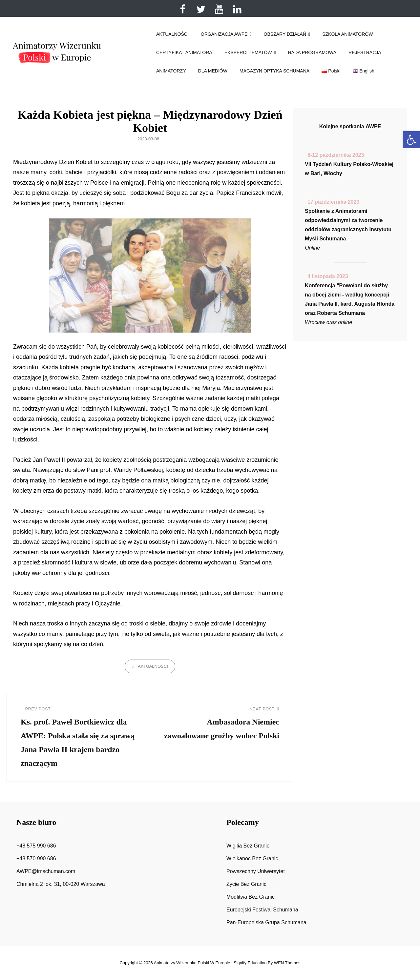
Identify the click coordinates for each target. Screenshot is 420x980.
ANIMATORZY (171, 71)
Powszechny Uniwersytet (256, 871)
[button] (411, 140)
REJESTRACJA (365, 52)
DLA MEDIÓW (213, 71)
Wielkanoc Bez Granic (252, 858)
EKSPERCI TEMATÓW (248, 52)
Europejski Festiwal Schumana (262, 910)
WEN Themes (287, 963)
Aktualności (153, 666)
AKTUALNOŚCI (172, 34)
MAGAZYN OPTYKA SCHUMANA (274, 71)
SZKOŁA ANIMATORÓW (347, 34)
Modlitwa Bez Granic (251, 897)
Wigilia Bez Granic (248, 846)
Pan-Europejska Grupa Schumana (266, 922)
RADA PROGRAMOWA (312, 52)
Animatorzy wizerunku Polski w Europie (192, 963)
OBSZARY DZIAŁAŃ (285, 34)
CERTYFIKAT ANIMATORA (184, 52)
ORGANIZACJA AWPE (224, 34)
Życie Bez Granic (246, 884)
